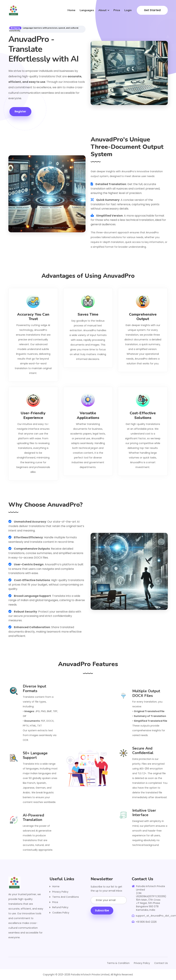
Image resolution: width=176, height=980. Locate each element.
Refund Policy (60, 907)
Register (19, 111)
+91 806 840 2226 (144, 922)
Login (128, 10)
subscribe (102, 910)
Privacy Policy (60, 892)
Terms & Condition (118, 963)
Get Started (152, 10)
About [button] (102, 10)
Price (117, 10)
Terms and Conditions (66, 897)
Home (71, 10)
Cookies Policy (61, 913)
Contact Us (161, 963)
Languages (87, 10)
